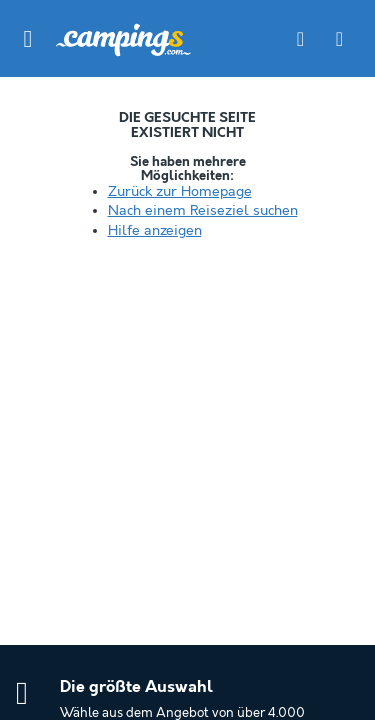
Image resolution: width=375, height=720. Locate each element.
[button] (28, 39)
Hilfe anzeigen (155, 231)
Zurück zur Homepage (180, 192)
